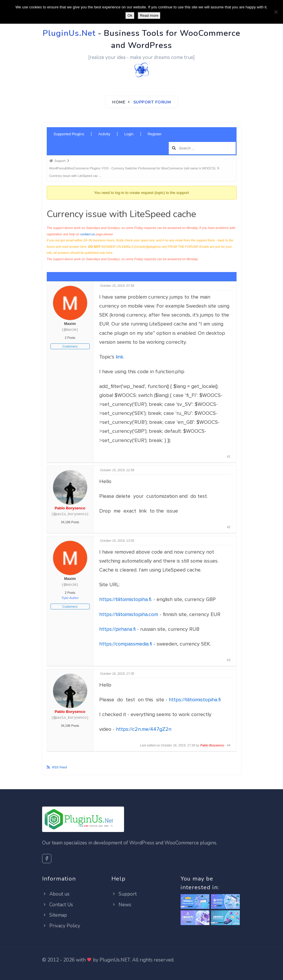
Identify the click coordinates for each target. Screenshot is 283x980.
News (121, 905)
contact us (87, 234)
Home (119, 102)
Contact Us (58, 905)
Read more (149, 15)
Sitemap (55, 915)
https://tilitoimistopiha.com (129, 614)
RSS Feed (60, 767)
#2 (228, 527)
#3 (228, 660)
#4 (228, 745)
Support (124, 894)
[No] (276, 12)
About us (56, 894)
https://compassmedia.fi (126, 644)
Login (129, 134)
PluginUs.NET (115, 960)
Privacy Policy (61, 926)
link (120, 357)
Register (155, 134)
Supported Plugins (69, 134)
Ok (130, 15)
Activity (104, 134)
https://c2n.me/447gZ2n (144, 729)
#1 (228, 456)
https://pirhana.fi (117, 629)
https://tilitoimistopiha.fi (125, 599)
